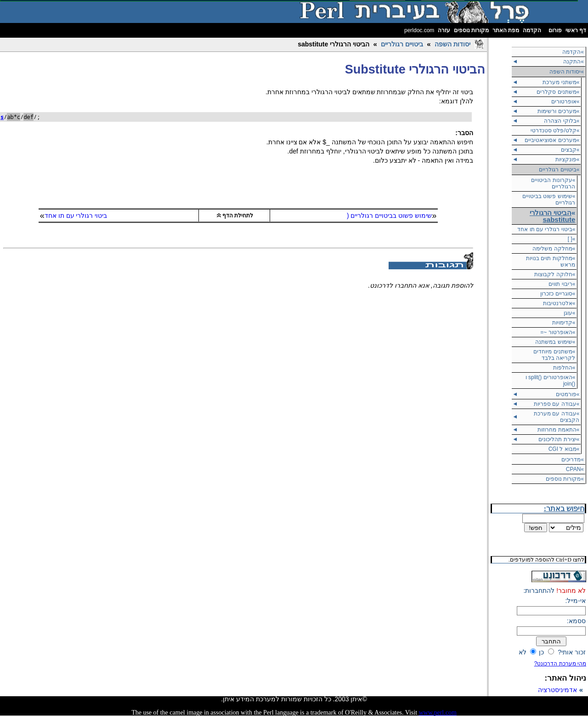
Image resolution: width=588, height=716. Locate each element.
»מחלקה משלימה (554, 249)
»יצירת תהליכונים (559, 439)
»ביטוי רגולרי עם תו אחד (546, 229)
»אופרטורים (565, 102)
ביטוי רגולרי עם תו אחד (76, 216)
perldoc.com (419, 30)
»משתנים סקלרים (558, 92)
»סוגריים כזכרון (558, 294)
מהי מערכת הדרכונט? (560, 664)
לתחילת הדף (235, 216)
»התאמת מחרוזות (558, 430)
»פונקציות (568, 159)
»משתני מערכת (561, 82)
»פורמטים (568, 394)
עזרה (444, 30)
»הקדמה (573, 52)
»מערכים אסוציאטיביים (552, 140)
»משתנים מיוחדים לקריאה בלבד (554, 355)
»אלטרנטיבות (559, 303)
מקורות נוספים (471, 30)
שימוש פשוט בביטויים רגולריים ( (389, 216)
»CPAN (575, 469)
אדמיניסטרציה (557, 690)
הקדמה (532, 30)
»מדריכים (573, 460)
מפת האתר (506, 30)
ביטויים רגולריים (402, 44)
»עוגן (570, 313)
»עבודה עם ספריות (557, 404)
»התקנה (574, 62)
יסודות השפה (452, 44)
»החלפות (564, 368)
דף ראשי (576, 30)
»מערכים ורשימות (558, 111)
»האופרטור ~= (558, 332)
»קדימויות (564, 323)
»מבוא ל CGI (564, 449)
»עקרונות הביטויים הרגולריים (553, 183)
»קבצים (570, 150)
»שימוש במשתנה (555, 342)
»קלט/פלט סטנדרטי (555, 131)
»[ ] (572, 239)
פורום (555, 30)
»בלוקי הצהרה (562, 121)
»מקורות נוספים (565, 479)
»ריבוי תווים (562, 284)
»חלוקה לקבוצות (555, 274)
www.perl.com (438, 713)
